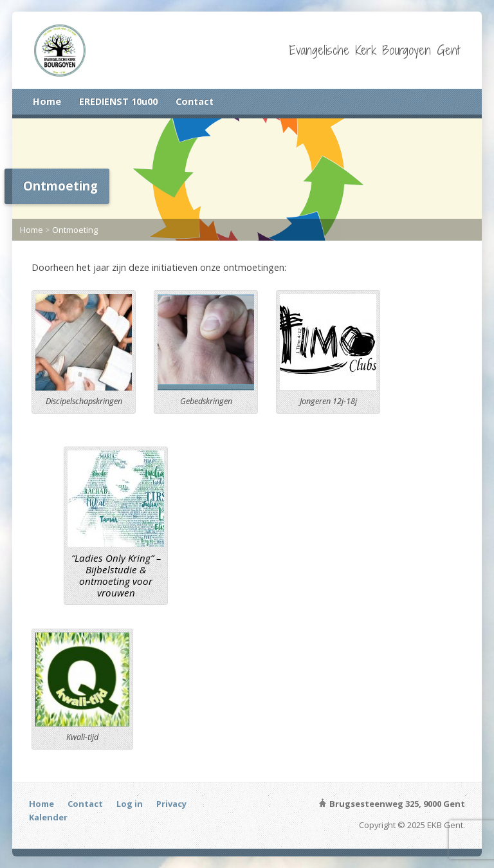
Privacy (171, 804)
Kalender (48, 817)
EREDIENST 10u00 (118, 101)
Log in (130, 804)
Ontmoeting (75, 230)
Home (47, 101)
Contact (195, 101)
